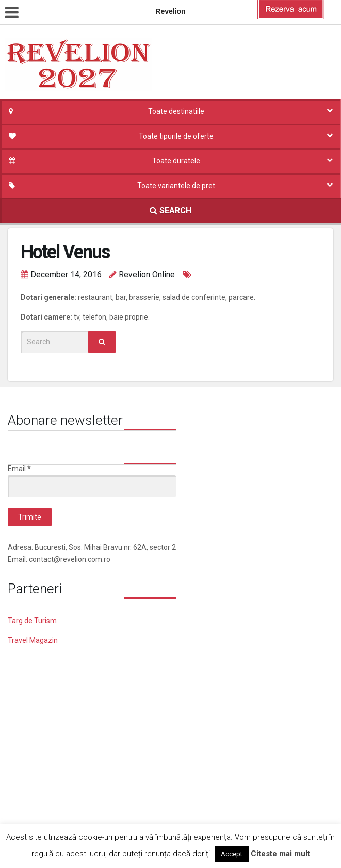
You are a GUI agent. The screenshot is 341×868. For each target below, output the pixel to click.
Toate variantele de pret (176, 186)
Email (19, 469)
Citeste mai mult (280, 854)
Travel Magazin (33, 640)
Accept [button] (232, 854)
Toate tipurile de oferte (176, 136)
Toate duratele (176, 161)
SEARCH (171, 211)
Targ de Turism (32, 621)
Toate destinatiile (176, 111)
